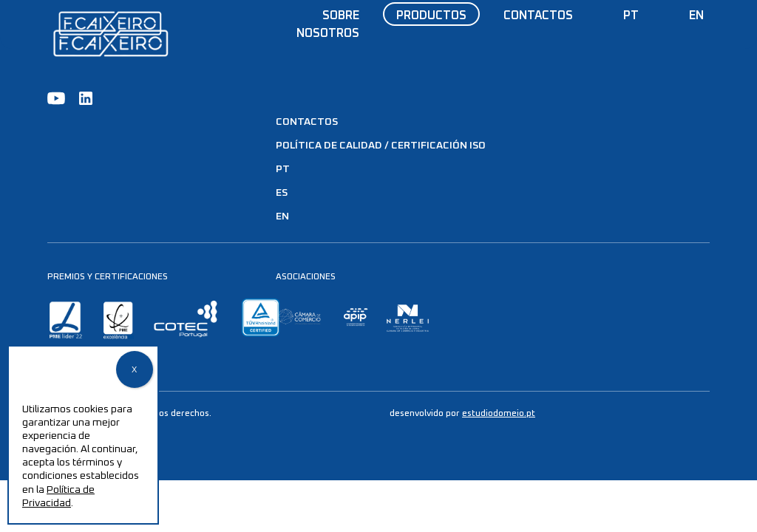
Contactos (538, 16)
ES (282, 193)
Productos (431, 16)
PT (631, 16)
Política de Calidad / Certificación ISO (381, 146)
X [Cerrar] (134, 370)
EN (696, 16)
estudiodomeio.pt (499, 414)
